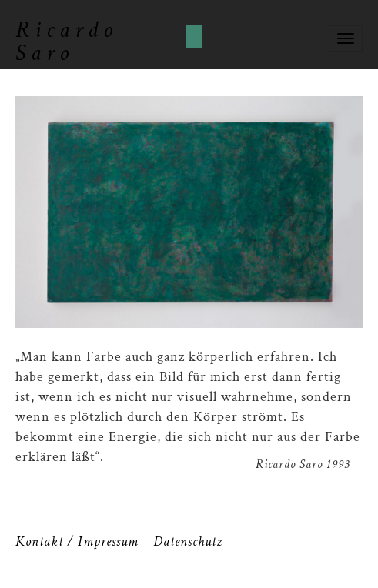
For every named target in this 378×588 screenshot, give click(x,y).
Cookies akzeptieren (194, 37)
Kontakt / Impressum (77, 541)
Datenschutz (188, 541)
